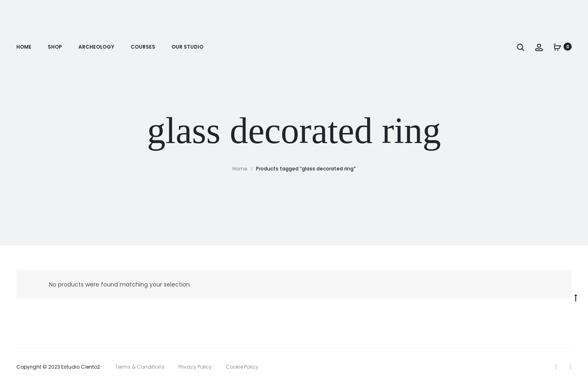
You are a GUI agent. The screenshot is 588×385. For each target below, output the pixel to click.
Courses (143, 47)
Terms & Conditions (140, 367)
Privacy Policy (195, 367)
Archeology (96, 47)
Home (24, 47)
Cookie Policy (242, 367)
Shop (55, 47)
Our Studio (187, 47)
